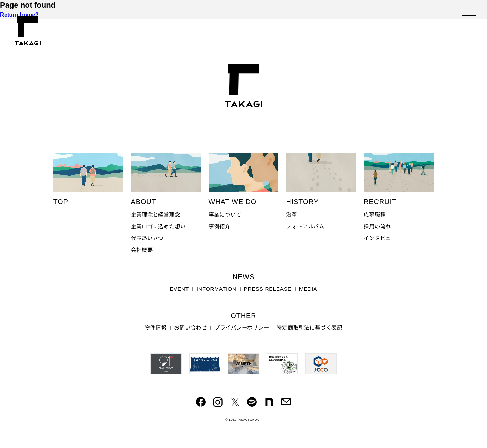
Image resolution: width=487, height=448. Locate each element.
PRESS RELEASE (268, 289)
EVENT (179, 289)
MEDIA (308, 289)
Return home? (19, 15)
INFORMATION (216, 289)
